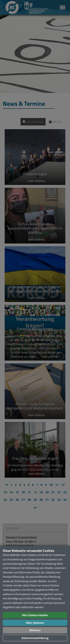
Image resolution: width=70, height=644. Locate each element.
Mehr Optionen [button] (35, 623)
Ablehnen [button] (35, 630)
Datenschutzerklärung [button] (35, 638)
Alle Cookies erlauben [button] (35, 615)
